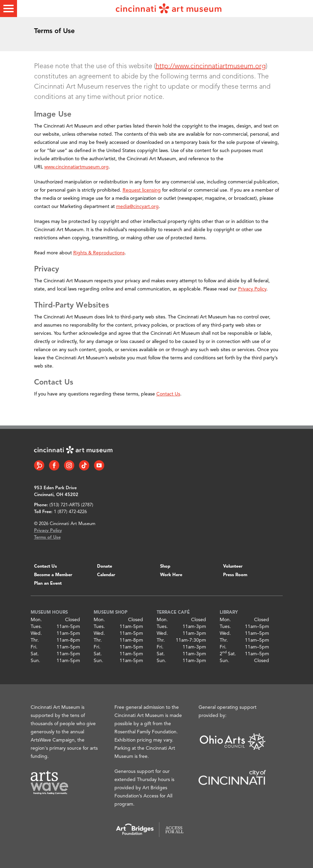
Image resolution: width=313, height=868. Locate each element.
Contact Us (168, 394)
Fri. (34, 647)
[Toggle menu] (9, 9)
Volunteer (233, 566)
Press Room (235, 575)
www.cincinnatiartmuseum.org (76, 167)
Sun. (35, 661)
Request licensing (142, 190)
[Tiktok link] (84, 465)
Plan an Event (48, 583)
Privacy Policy (252, 289)
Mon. (36, 620)
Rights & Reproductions (99, 253)
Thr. (35, 640)
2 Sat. (228, 654)
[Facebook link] (54, 465)
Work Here (171, 575)
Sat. (35, 654)
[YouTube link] (99, 465)
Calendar (106, 575)
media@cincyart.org (137, 207)
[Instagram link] (69, 465)
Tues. (36, 627)
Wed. (36, 633)
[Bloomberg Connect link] (39, 465)
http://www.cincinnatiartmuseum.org (211, 66)
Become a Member (53, 575)
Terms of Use (47, 537)
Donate (105, 566)
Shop (165, 566)
